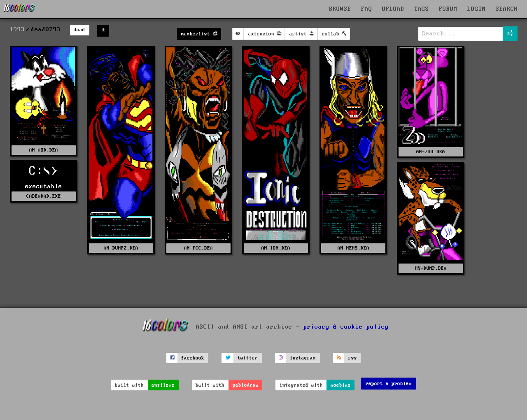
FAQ (367, 9)
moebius (341, 385)
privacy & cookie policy (346, 327)
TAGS (422, 9)
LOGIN (477, 9)
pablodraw (246, 385)
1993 (17, 30)
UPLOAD (393, 9)
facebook (193, 358)
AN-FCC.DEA (198, 248)
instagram (303, 358)
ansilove (163, 385)
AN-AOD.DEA (44, 150)
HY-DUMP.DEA (431, 268)
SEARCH (507, 9)
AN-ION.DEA (276, 248)
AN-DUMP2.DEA (121, 248)
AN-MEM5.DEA (353, 248)
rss (353, 358)
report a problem (389, 384)
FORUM (448, 9)
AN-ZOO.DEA (431, 152)
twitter (248, 358)
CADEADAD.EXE (44, 196)
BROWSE (340, 9)
